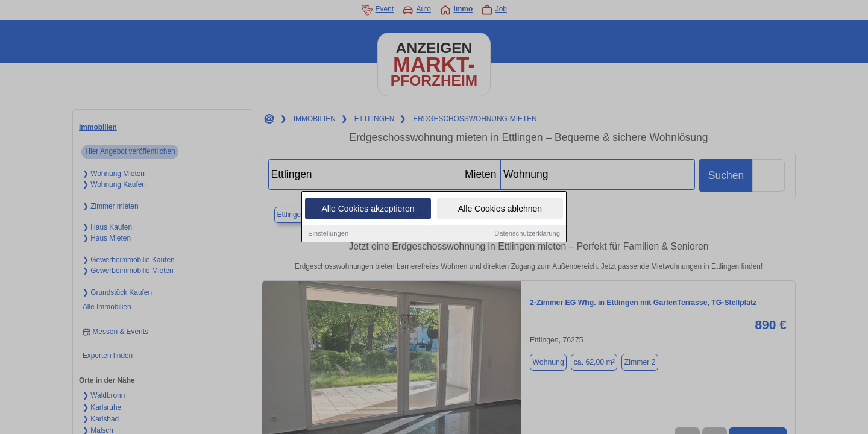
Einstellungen (328, 234)
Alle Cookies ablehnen (500, 209)
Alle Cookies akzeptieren (368, 209)
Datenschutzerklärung (527, 234)
